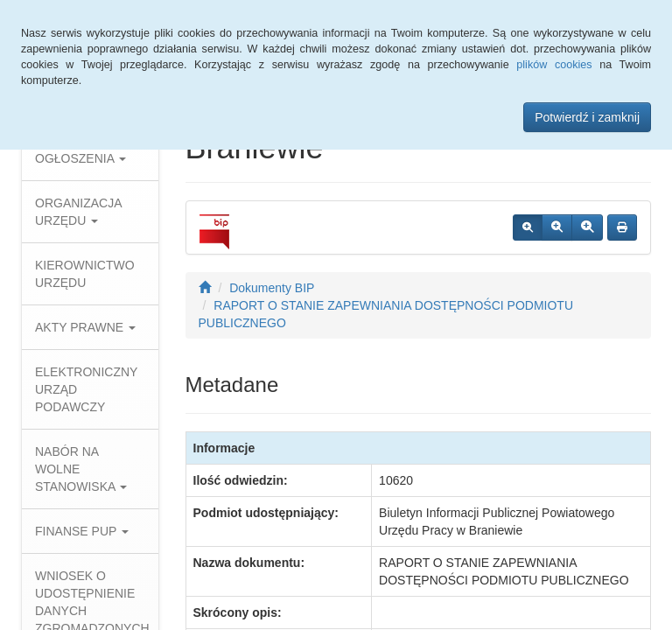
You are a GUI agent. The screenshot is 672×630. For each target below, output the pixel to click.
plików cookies (554, 65)
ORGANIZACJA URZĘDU (78, 212)
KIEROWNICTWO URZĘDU (85, 274)
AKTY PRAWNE (85, 327)
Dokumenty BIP (272, 288)
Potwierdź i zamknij (587, 117)
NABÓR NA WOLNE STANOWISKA (81, 469)
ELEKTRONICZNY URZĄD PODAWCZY (86, 389)
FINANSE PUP (82, 531)
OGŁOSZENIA (80, 158)
